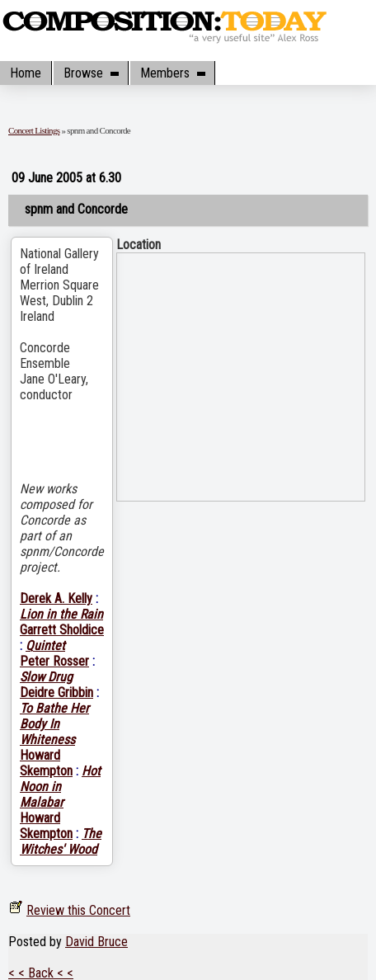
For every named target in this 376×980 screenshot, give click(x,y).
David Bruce (96, 942)
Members (172, 73)
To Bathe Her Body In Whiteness (54, 724)
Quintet (45, 645)
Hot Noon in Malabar (60, 787)
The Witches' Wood (61, 841)
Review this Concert (78, 910)
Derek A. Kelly (56, 598)
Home (26, 73)
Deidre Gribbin (56, 693)
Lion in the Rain (61, 614)
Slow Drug (46, 677)
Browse (91, 73)
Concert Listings (34, 130)
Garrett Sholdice (62, 630)
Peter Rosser (54, 661)
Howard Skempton (46, 763)
